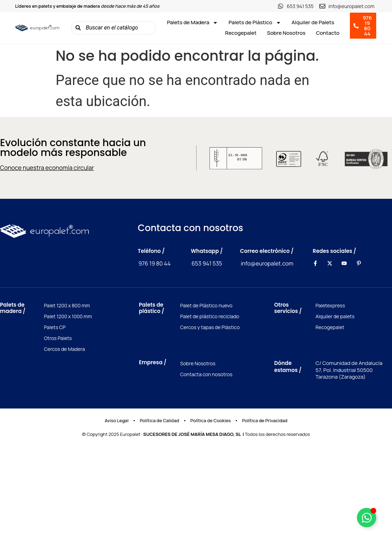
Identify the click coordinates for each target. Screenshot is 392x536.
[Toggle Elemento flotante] (367, 518)
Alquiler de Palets (313, 22)
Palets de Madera (193, 22)
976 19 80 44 (155, 263)
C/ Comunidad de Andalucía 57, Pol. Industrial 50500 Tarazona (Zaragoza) (349, 370)
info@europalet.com (267, 263)
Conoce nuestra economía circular (47, 168)
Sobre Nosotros (286, 33)
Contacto (328, 33)
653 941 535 (207, 263)
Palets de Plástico (255, 22)
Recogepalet (241, 33)
